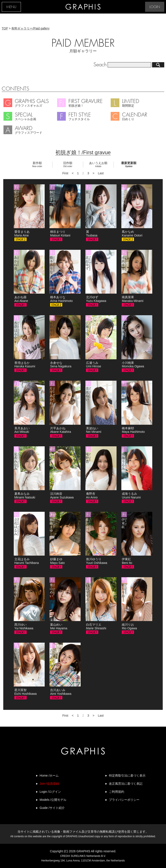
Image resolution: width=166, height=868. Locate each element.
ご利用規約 (117, 792)
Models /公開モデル (53, 800)
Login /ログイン (50, 792)
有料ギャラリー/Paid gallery (30, 28)
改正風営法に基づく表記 (126, 784)
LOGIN (155, 7)
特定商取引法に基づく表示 (127, 776)
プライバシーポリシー (124, 800)
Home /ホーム (49, 776)
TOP (5, 28)
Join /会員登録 (49, 784)
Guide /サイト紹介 (52, 808)
